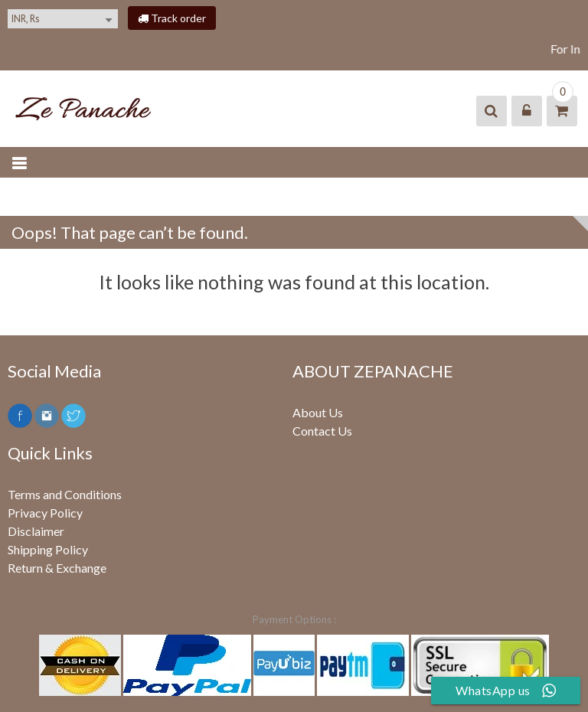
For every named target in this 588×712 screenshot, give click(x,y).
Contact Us (322, 431)
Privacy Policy (45, 513)
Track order (172, 18)
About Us (318, 412)
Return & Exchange (57, 568)
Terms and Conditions (65, 494)
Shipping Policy (48, 549)
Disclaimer (36, 531)
